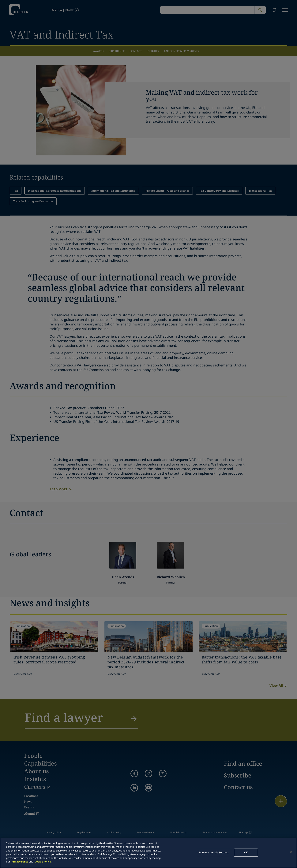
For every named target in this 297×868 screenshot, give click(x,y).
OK (246, 852)
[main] (148, 853)
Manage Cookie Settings (214, 852)
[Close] (291, 852)
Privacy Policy (20, 862)
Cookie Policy (43, 862)
